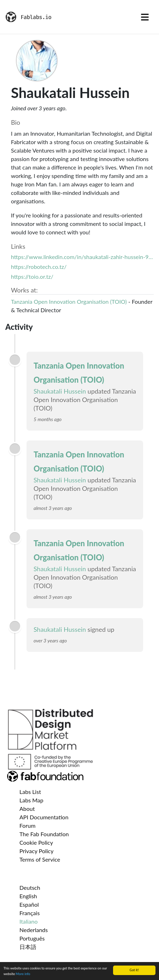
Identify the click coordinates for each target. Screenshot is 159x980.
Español (29, 904)
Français (30, 913)
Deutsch (30, 887)
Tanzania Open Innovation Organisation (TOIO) (69, 301)
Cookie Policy (36, 842)
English (28, 896)
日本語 (28, 947)
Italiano (29, 921)
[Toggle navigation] (145, 17)
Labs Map (31, 800)
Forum (27, 825)
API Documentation (44, 817)
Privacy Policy (37, 851)
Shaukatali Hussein (60, 391)
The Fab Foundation (44, 834)
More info (23, 974)
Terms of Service (40, 859)
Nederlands (34, 930)
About (27, 809)
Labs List (30, 792)
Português (32, 938)
